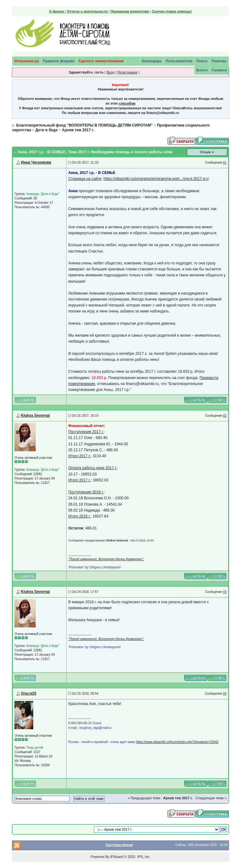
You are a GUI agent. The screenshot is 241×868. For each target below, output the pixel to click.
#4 (225, 694)
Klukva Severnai (35, 415)
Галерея (219, 70)
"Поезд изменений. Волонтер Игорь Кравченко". (106, 559)
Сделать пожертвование (101, 61)
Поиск (202, 61)
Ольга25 (28, 693)
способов (127, 103)
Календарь (152, 61)
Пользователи (179, 61)
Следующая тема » (211, 798)
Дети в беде (47, 130)
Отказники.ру (27, 61)
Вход (111, 72)
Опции (206, 152)
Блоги (202, 70)
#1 (225, 163)
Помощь (219, 61)
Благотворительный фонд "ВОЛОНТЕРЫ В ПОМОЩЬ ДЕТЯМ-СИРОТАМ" (85, 125)
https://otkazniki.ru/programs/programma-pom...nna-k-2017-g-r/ (156, 179)
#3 (225, 592)
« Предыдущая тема (144, 798)
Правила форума (59, 61)
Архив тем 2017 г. (78, 130)
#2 (225, 416)
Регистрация (127, 72)
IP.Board (117, 857)
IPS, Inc (143, 857)
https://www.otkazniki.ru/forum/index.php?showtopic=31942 (177, 742)
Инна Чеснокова (36, 162)
